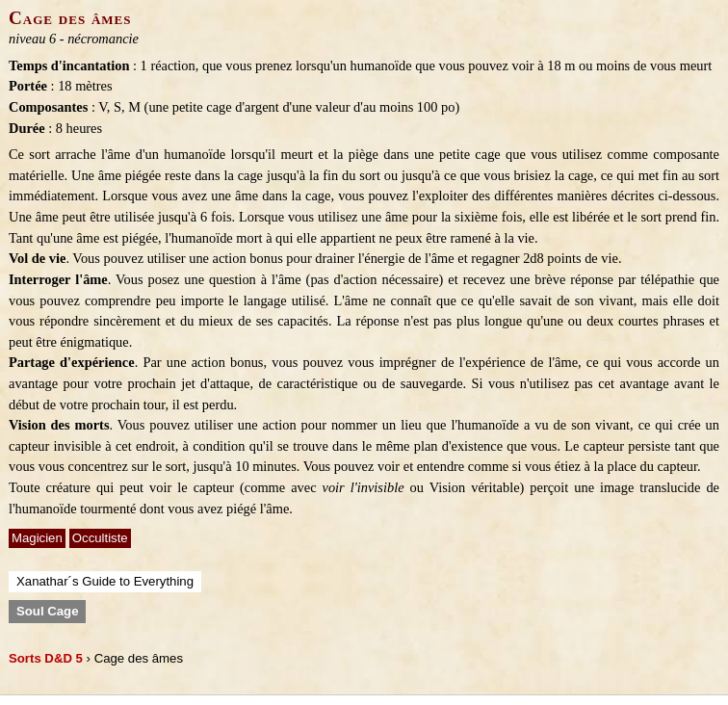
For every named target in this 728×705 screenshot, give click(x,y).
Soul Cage (47, 611)
